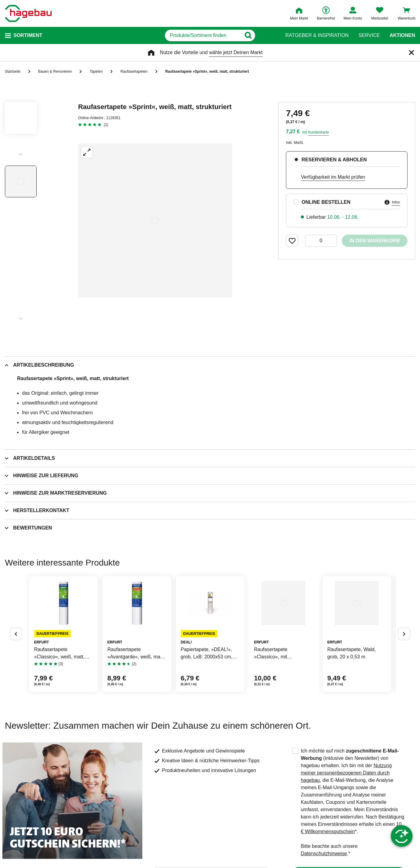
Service (369, 35)
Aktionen (402, 35)
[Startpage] (28, 13)
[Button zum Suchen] (273, 35)
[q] (203, 35)
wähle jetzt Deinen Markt (236, 52)
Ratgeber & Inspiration (317, 35)
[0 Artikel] (321, 241)
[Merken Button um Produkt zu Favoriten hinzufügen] (292, 241)
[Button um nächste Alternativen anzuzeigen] (404, 658)
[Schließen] (411, 53)
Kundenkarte (319, 132)
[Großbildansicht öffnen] (155, 221)
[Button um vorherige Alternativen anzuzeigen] (16, 658)
